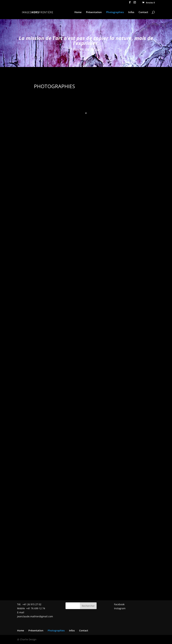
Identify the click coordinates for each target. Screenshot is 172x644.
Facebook (119, 604)
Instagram (120, 608)
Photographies (115, 12)
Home (78, 12)
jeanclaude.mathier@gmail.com (35, 616)
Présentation (94, 12)
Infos (131, 12)
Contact (143, 12)
